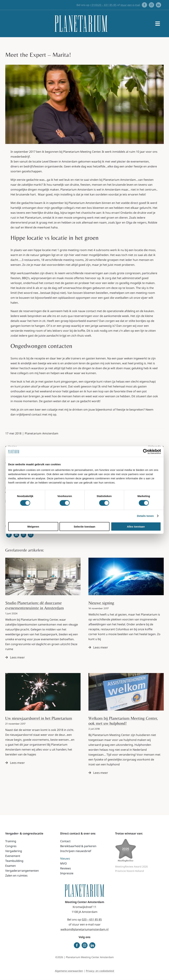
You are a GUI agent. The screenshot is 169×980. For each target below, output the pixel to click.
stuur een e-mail (130, 5)
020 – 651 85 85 (92, 920)
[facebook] (144, 5)
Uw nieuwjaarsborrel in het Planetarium (39, 718)
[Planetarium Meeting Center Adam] (126, 559)
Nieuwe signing (101, 603)
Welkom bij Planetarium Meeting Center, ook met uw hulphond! (123, 721)
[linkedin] (158, 5)
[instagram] (151, 5)
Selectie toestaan (84, 526)
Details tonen (145, 516)
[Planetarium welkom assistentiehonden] (126, 674)
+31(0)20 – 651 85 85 (103, 5)
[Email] (31, 535)
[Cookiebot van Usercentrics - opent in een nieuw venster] (146, 452)
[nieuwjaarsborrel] (43, 674)
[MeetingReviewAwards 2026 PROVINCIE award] (126, 840)
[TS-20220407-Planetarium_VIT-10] (43, 559)
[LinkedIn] (16, 535)
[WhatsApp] (24, 535)
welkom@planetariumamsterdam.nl (84, 929)
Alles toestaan (136, 526)
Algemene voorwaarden (69, 971)
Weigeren (33, 526)
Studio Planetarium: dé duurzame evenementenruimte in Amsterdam (35, 605)
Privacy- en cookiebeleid (100, 971)
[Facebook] (9, 535)
